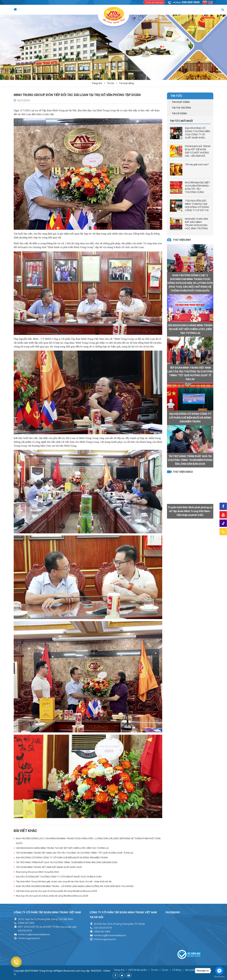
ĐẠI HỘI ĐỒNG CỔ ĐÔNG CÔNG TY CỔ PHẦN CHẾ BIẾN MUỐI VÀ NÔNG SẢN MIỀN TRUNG (62, 858)
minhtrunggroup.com (29, 938)
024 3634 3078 (103, 928)
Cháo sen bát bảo (154, 2)
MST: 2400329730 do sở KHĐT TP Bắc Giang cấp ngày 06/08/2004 (47, 929)
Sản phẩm (158, 10)
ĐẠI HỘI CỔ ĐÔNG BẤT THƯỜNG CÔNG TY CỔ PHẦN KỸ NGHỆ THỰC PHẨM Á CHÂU (59, 877)
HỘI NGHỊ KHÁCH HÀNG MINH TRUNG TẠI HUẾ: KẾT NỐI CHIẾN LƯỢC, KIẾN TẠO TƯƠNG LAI (62, 848)
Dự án (86, 10)
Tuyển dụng (188, 10)
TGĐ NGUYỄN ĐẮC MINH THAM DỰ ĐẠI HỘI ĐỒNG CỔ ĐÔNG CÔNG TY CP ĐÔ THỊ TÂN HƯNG (197, 207)
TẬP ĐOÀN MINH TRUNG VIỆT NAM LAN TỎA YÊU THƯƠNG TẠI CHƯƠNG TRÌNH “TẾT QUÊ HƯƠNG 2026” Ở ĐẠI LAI (74, 853)
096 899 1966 (191, 2)
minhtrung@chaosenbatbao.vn (34, 934)
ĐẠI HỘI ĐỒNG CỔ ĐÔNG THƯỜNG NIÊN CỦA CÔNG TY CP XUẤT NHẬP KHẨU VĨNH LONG (197, 134)
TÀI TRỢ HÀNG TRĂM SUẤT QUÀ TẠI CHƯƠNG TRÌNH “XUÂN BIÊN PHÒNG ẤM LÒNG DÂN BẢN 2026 (67, 862)
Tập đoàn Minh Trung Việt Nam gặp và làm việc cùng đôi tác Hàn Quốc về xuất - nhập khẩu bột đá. (64, 881)
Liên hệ (202, 10)
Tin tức (41, 10)
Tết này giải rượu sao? (197, 164)
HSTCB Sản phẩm (138, 970)
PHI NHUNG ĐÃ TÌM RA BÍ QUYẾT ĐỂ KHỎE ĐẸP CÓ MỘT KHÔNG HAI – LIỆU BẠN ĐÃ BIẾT (198, 153)
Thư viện (172, 10)
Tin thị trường (180, 108)
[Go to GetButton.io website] (219, 977)
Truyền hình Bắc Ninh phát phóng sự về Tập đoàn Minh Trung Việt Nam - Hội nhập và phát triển (190, 511)
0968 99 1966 (102, 932)
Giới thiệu (28, 10)
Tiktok (224, 523)
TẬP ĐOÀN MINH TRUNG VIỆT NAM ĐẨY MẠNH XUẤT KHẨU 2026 (49, 867)
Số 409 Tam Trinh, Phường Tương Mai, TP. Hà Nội (119, 924)
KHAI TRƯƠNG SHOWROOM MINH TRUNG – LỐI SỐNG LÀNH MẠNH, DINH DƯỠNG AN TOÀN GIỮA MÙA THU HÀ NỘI (75, 886)
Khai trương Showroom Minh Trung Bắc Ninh (37, 872)
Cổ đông (141, 10)
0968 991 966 (26, 923)
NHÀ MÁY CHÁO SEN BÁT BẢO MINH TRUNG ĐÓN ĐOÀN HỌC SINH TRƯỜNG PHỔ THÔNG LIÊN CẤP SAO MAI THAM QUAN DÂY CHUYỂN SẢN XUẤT (198, 230)
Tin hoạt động (126, 83)
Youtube (223, 515)
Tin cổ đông (178, 114)
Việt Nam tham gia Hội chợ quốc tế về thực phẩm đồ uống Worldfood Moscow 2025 (57, 891)
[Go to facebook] (219, 971)
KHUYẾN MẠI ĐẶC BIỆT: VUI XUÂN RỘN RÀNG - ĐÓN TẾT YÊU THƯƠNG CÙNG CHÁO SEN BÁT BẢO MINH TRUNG (198, 191)
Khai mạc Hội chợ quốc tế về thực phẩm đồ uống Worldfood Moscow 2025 (52, 896)
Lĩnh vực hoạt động (62, 10)
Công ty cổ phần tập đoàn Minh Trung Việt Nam (47, 912)
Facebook (223, 506)
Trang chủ (98, 83)
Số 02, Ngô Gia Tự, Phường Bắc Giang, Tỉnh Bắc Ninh (46, 919)
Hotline (223, 532)
